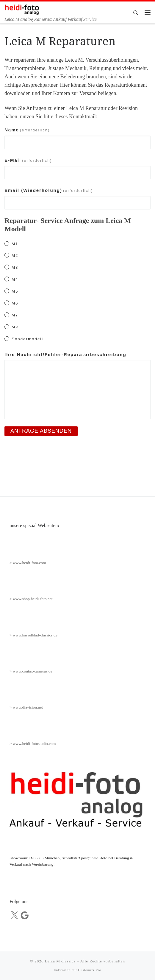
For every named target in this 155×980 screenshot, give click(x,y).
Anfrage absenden (41, 431)
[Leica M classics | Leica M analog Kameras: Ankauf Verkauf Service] (22, 9)
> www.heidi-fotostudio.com (33, 744)
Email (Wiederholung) (49, 190)
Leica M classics (60, 961)
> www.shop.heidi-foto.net (31, 599)
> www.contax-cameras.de (31, 671)
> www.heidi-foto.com (28, 563)
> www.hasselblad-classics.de (33, 635)
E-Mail (28, 160)
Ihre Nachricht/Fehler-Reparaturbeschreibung (65, 354)
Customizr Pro (90, 970)
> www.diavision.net (26, 707)
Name (27, 130)
